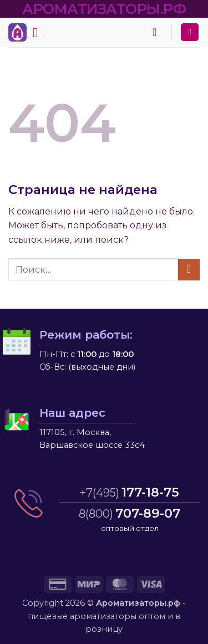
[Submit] (189, 270)
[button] (39, 32)
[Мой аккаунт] (190, 32)
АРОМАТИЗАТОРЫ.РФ (104, 9)
